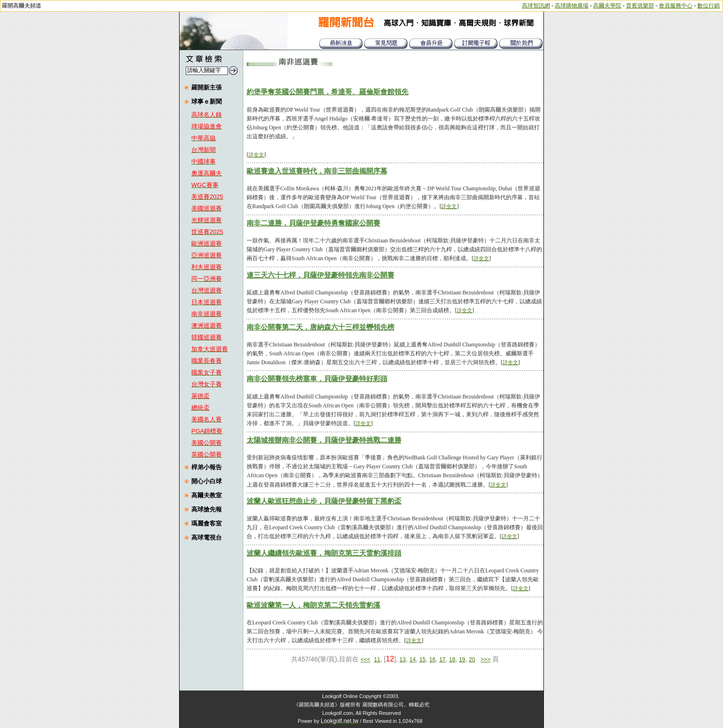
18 (452, 660)
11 (377, 660)
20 (472, 660)
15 (422, 660)
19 (462, 660)
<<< (365, 660)
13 (403, 660)
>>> (486, 660)
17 (442, 660)
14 (412, 660)
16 (433, 660)
